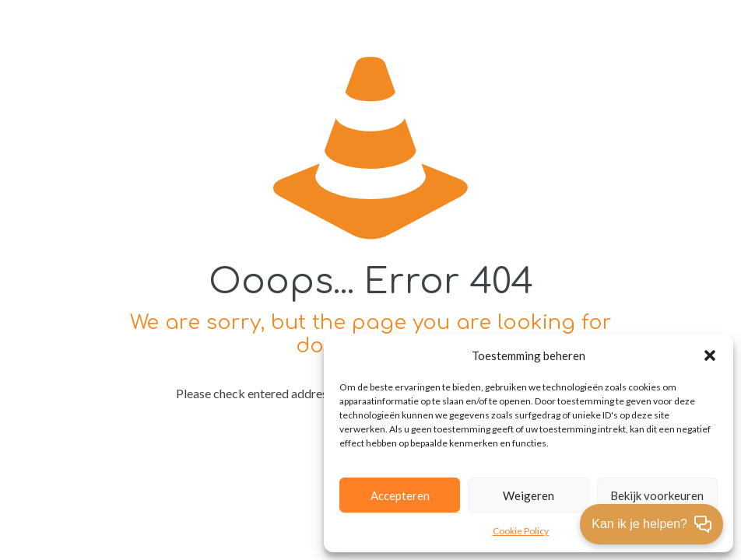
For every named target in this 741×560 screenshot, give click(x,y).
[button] (710, 355)
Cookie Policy (521, 531)
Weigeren (529, 495)
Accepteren (400, 495)
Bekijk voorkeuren (657, 495)
